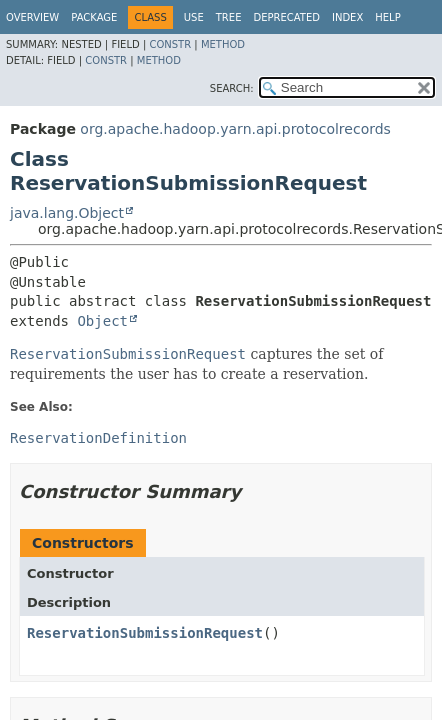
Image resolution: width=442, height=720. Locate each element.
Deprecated (286, 17)
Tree (229, 17)
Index (347, 17)
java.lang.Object (67, 213)
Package (94, 17)
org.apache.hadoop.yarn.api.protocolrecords (235, 129)
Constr (170, 44)
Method (223, 44)
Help (387, 17)
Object (102, 321)
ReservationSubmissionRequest (145, 633)
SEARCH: (232, 88)
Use (194, 17)
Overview (32, 17)
